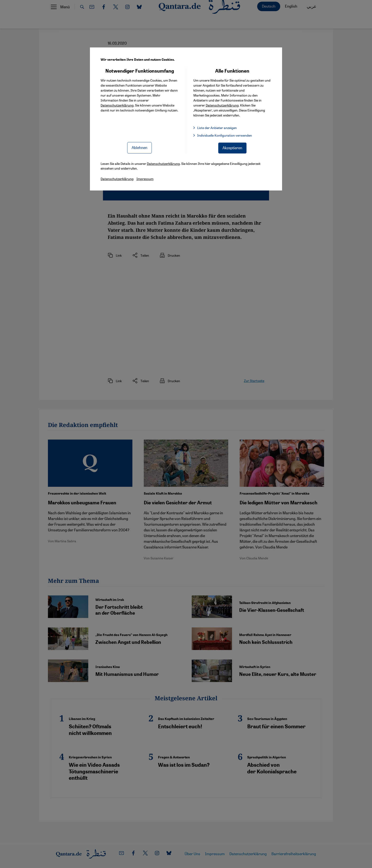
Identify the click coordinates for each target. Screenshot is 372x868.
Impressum (145, 179)
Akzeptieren (232, 148)
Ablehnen (139, 147)
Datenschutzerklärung (117, 105)
